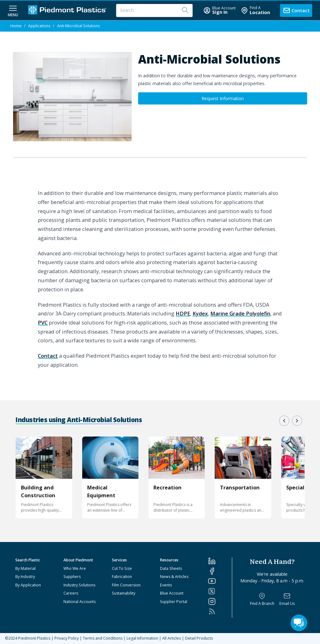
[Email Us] (287, 599)
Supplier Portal (174, 602)
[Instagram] (220, 601)
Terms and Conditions (103, 638)
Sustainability (124, 593)
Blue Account (172, 593)
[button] (284, 421)
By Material (25, 568)
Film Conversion (126, 585)
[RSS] (220, 611)
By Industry (25, 577)
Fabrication (122, 577)
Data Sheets (171, 568)
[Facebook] (220, 571)
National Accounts (80, 602)
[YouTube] (220, 581)
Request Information (223, 98)
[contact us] (296, 10)
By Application (28, 585)
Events (166, 585)
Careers (71, 593)
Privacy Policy (67, 638)
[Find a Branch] (262, 599)
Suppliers (72, 577)
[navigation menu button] (13, 10)
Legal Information (142, 638)
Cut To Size (122, 568)
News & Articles (174, 577)
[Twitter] (220, 591)
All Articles (172, 638)
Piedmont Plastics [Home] (34, 638)
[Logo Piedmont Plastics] (68, 10)
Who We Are (75, 568)
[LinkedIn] (220, 561)
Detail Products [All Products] (199, 638)
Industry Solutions (79, 585)
